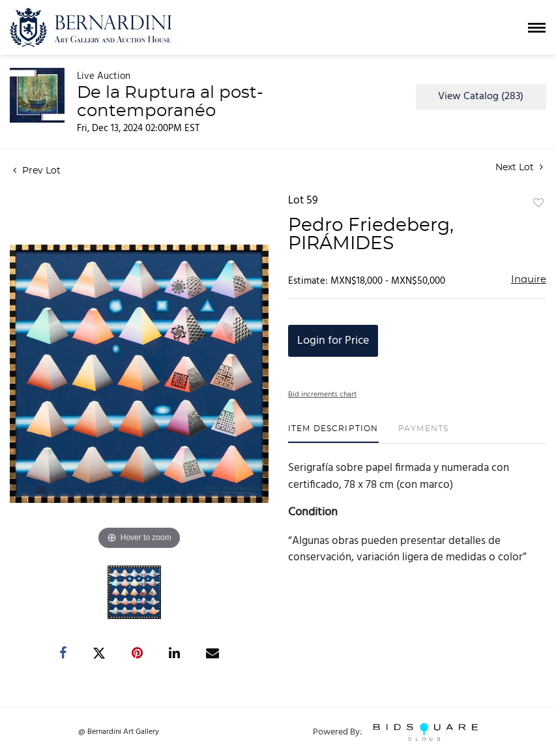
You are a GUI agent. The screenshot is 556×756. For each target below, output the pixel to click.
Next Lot (519, 167)
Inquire (529, 280)
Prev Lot (37, 171)
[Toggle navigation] (537, 28)
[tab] (333, 433)
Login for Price (333, 341)
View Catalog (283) (481, 97)
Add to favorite (538, 204)
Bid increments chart (322, 395)
